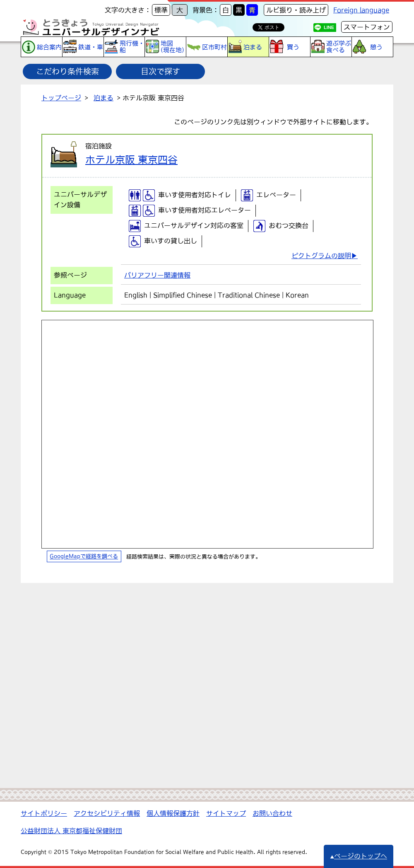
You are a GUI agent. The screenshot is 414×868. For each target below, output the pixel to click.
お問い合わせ (272, 813)
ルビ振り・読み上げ (296, 10)
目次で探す (160, 71)
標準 (161, 10)
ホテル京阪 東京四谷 (131, 160)
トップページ (61, 98)
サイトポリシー (44, 813)
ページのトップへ (359, 856)
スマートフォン (367, 27)
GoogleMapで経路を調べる (84, 557)
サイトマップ (226, 813)
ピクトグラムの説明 (321, 256)
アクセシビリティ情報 (107, 813)
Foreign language (361, 10)
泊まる (103, 98)
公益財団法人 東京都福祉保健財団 (71, 831)
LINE (329, 27)
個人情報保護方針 (173, 813)
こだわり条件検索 (67, 71)
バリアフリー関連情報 (157, 275)
